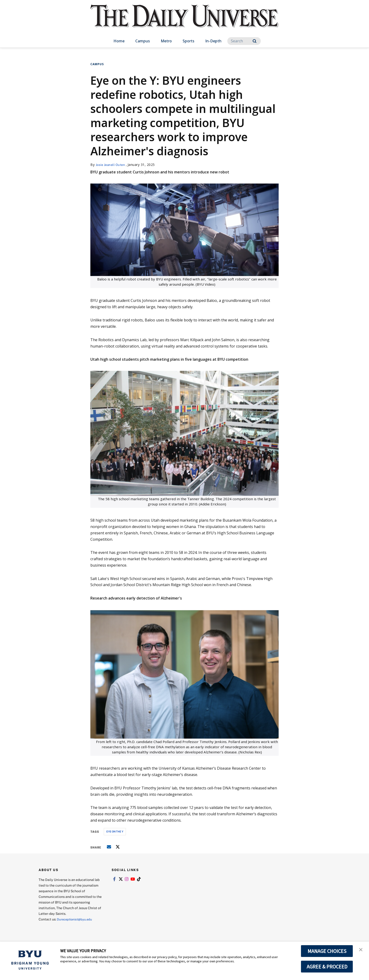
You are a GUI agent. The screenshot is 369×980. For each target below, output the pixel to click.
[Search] (244, 41)
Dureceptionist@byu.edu (76, 919)
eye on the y (115, 831)
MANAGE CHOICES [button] (327, 951)
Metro (166, 41)
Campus (143, 41)
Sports (189, 41)
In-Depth (213, 41)
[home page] (184, 21)
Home (119, 41)
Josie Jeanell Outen (112, 165)
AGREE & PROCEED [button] (327, 967)
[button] (361, 950)
